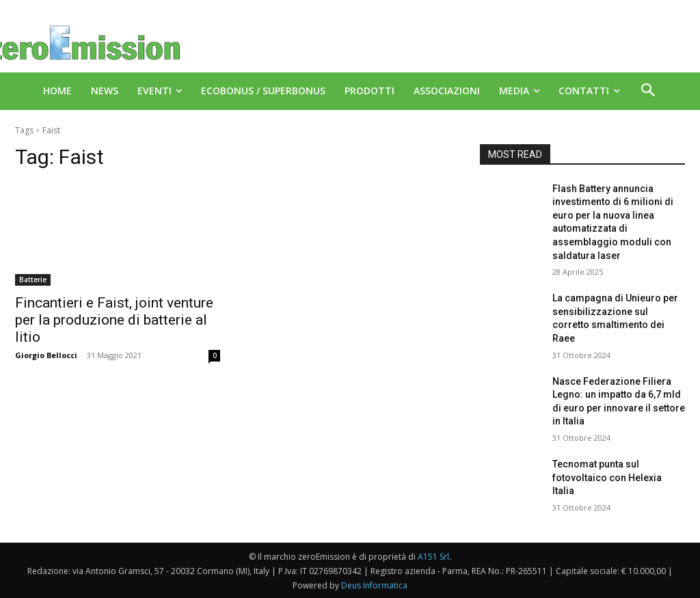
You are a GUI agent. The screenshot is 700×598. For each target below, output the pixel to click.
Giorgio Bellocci (46, 355)
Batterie (33, 280)
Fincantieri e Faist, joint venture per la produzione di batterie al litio (114, 320)
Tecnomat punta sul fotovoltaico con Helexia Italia (607, 477)
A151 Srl (433, 557)
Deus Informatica (374, 585)
